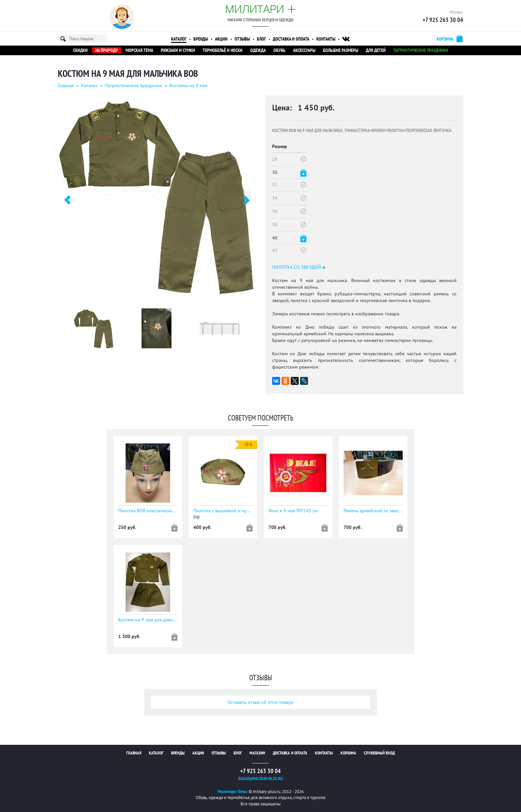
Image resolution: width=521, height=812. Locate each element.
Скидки (80, 50)
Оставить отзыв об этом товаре (260, 702)
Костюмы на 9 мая (188, 85)
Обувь (279, 50)
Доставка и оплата (291, 39)
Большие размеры (341, 50)
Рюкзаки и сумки (178, 50)
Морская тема (139, 50)
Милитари (260, 9)
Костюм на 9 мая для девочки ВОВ (148, 620)
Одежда (258, 50)
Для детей (376, 50)
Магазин (257, 753)
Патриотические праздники (421, 50)
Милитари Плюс (233, 792)
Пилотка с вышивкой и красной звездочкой (223, 511)
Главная (66, 85)
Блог (261, 39)
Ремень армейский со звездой (373, 511)
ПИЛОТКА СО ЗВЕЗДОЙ (297, 267)
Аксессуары (304, 50)
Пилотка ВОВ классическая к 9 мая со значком (148, 511)
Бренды (201, 39)
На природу (107, 50)
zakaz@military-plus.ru (260, 779)
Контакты (326, 39)
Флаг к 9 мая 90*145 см (293, 511)
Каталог (179, 39)
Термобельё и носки (223, 50)
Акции (221, 39)
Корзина (348, 753)
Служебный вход (379, 753)
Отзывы (242, 39)
